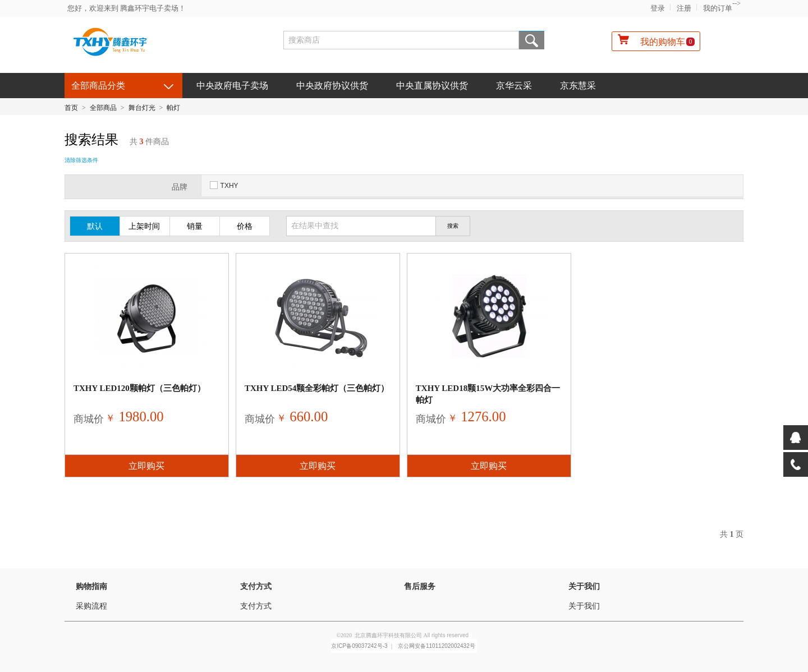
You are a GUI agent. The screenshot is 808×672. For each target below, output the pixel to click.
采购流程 (91, 606)
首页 (71, 108)
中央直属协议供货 (432, 86)
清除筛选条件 (81, 160)
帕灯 (173, 108)
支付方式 (256, 586)
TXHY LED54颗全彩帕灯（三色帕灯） (317, 388)
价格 (245, 226)
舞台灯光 (142, 108)
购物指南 (91, 586)
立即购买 (146, 466)
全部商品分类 (98, 86)
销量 (195, 226)
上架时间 (144, 226)
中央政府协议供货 (332, 86)
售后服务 (420, 586)
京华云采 (514, 86)
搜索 (532, 40)
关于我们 (584, 586)
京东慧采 (578, 86)
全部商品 (103, 108)
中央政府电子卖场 (232, 86)
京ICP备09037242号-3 (359, 646)
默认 (95, 226)
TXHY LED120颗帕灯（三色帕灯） (139, 388)
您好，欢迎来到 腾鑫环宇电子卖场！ (127, 8)
